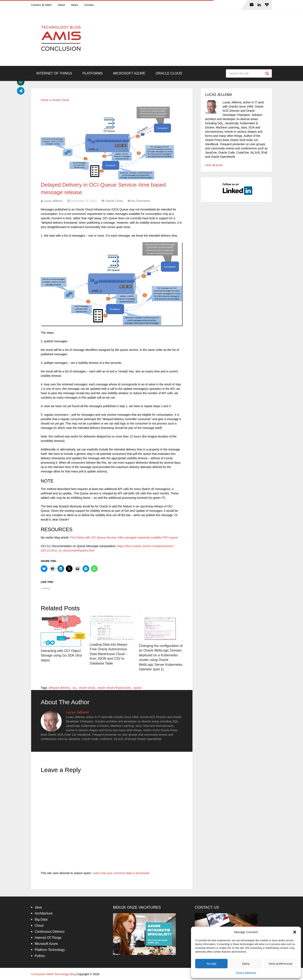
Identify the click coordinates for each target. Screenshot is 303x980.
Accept (211, 964)
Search (268, 73)
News (75, 5)
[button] (295, 932)
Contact (89, 5)
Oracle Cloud (169, 73)
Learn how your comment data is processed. (121, 873)
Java (38, 907)
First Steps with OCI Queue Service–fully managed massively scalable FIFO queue (124, 537)
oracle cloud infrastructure (114, 688)
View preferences (281, 964)
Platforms (93, 73)
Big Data (41, 919)
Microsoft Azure (129, 73)
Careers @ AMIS (41, 5)
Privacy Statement (246, 973)
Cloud (39, 925)
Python (40, 956)
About (61, 5)
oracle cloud (87, 688)
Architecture (44, 913)
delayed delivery (59, 688)
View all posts (214, 165)
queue (138, 688)
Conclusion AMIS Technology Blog (53, 974)
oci (74, 688)
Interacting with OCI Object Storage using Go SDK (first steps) (61, 655)
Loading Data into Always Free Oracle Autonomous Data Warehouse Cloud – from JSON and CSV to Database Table (109, 654)
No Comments (141, 201)
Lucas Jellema (53, 201)
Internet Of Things (54, 73)
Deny (246, 964)
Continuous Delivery (50, 932)
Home (45, 100)
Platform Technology (50, 950)
